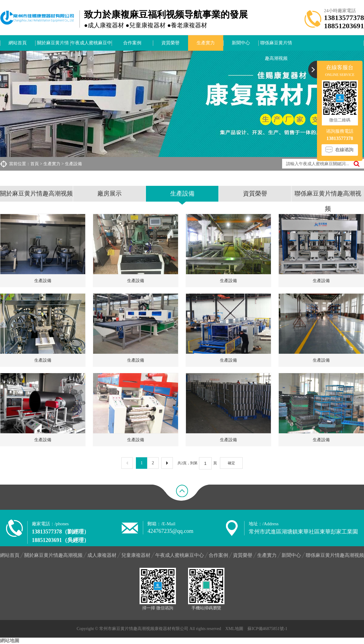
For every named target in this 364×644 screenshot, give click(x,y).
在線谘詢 (344, 150)
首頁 (35, 164)
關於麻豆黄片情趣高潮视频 (53, 46)
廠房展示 (110, 193)
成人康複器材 (102, 555)
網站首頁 (18, 43)
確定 (231, 463)
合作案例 (132, 43)
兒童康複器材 (136, 555)
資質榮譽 (170, 43)
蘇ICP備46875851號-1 (267, 629)
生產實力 (206, 43)
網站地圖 (10, 641)
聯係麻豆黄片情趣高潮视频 (276, 46)
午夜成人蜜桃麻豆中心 (91, 46)
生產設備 (73, 164)
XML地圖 (234, 629)
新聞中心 (241, 43)
